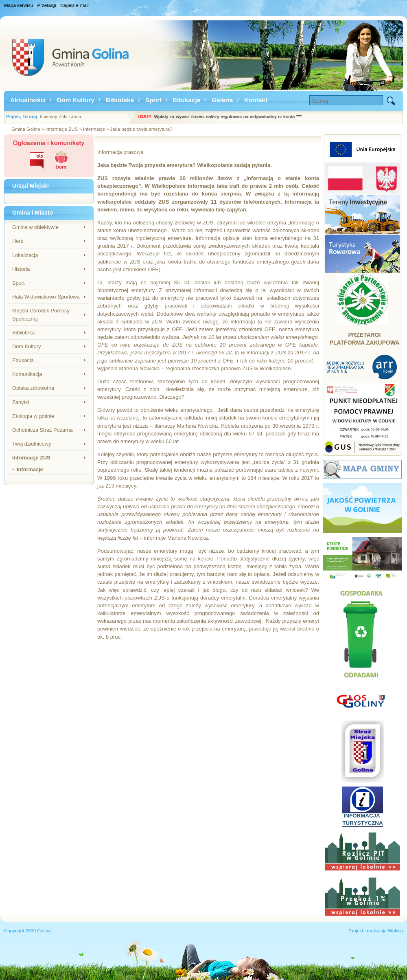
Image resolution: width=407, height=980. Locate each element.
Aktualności (28, 100)
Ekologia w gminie (33, 416)
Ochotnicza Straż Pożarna (43, 430)
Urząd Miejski (31, 186)
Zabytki (21, 402)
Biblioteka (24, 333)
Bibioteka (120, 100)
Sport (153, 100)
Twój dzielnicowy (32, 444)
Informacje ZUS (31, 458)
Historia (21, 269)
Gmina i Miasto (33, 213)
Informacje (30, 469)
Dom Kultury (76, 100)
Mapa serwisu (19, 5)
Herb (18, 241)
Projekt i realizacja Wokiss (376, 931)
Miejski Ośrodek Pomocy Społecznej (41, 314)
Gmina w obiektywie (35, 227)
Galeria (222, 100)
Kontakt (256, 100)
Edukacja (187, 100)
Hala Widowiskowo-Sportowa (46, 297)
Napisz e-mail (74, 5)
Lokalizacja (25, 255)
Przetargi (47, 5)
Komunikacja (27, 374)
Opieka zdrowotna (33, 388)
